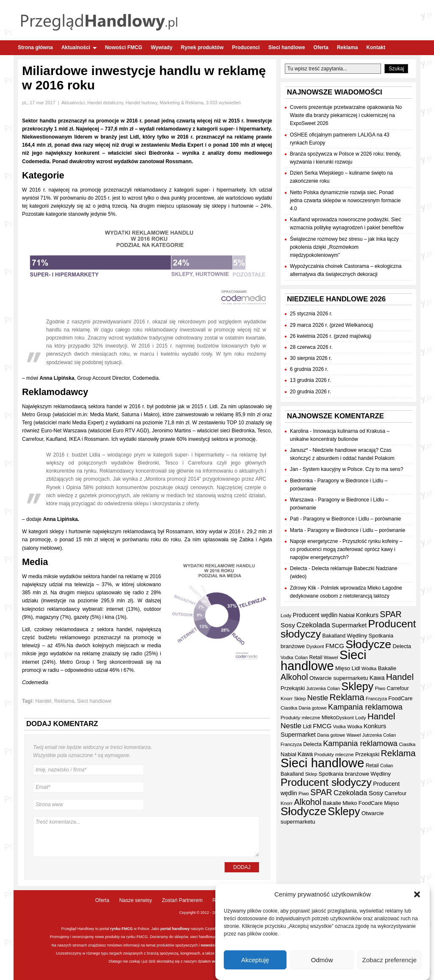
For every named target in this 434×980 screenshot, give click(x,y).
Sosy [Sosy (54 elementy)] (288, 625)
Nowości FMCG (124, 47)
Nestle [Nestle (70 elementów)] (318, 698)
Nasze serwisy (135, 900)
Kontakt (376, 47)
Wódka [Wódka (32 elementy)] (369, 668)
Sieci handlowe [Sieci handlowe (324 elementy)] (323, 660)
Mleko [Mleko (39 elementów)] (329, 717)
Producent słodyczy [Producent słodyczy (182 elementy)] (326, 782)
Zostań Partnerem (182, 900)
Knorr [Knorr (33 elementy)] (287, 699)
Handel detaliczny (105, 103)
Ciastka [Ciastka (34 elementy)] (289, 708)
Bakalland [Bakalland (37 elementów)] (334, 636)
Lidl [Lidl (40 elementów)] (356, 668)
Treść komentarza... (146, 837)
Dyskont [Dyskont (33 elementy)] (315, 646)
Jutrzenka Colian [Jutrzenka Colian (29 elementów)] (323, 688)
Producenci (246, 47)
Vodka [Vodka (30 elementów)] (287, 657)
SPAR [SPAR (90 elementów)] (391, 614)
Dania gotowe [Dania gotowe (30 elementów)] (313, 708)
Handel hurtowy (142, 103)
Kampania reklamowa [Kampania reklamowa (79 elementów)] (365, 707)
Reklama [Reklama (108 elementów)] (347, 697)
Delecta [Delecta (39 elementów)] (402, 646)
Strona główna (35, 47)
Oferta (321, 47)
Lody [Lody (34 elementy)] (286, 615)
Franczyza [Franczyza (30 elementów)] (376, 699)
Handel (43, 701)
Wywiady (162, 47)
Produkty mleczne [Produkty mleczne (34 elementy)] (300, 717)
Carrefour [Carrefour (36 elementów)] (398, 688)
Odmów (322, 962)
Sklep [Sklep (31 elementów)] (300, 699)
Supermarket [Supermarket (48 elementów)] (349, 625)
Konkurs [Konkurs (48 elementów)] (367, 615)
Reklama (347, 47)
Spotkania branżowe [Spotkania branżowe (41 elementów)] (344, 774)
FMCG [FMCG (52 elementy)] (335, 646)
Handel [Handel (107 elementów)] (400, 677)
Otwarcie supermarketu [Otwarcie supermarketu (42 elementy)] (339, 678)
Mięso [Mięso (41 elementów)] (343, 668)
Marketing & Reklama (182, 103)
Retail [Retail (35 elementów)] (316, 657)
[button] (417, 896)
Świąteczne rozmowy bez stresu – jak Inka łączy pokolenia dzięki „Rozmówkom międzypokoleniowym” (344, 247)
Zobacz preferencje (389, 962)
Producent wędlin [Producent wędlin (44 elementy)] (315, 615)
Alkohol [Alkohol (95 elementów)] (294, 677)
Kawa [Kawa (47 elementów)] (377, 678)
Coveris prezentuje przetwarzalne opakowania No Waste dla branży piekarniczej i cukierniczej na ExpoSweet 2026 (346, 115)
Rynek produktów (202, 47)
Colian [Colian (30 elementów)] (301, 657)
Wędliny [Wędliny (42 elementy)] (357, 636)
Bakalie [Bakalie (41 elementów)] (387, 668)
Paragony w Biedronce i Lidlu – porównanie (352, 519)
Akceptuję (255, 962)
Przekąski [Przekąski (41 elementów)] (293, 688)
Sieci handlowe (287, 47)
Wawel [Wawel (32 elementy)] (331, 657)
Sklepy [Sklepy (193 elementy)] (357, 686)
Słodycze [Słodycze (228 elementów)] (368, 644)
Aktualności (79, 47)
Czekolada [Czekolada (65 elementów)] (313, 625)
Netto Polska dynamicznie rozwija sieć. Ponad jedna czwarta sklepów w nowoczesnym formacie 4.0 (345, 200)
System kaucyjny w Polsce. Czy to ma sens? (353, 469)
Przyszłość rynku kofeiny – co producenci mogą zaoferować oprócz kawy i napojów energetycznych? (346, 549)
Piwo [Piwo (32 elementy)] (380, 688)
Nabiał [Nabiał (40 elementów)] (347, 615)
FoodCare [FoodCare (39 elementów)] (400, 698)
